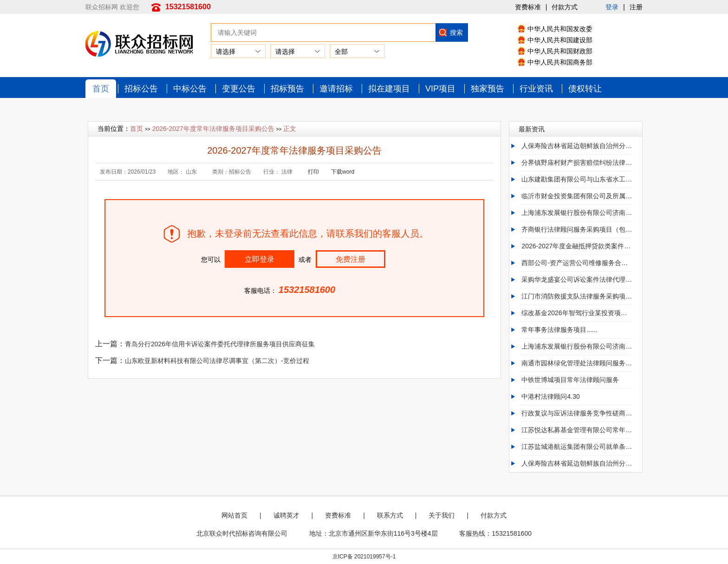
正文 (290, 129)
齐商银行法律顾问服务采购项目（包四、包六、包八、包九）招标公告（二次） (577, 229)
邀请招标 (336, 89)
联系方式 (390, 515)
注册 (636, 7)
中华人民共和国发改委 (560, 29)
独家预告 (487, 89)
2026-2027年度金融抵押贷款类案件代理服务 (577, 246)
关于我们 (442, 515)
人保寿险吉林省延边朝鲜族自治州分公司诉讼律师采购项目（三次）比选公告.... (577, 146)
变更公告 (239, 89)
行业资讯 (536, 89)
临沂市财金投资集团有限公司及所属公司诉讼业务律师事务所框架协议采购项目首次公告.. (577, 196)
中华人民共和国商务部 (560, 62)
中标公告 (190, 89)
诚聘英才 (286, 515)
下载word (343, 172)
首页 (101, 89)
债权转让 (585, 89)
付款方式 (565, 7)
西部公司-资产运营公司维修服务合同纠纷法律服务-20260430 (577, 263)
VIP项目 (440, 89)
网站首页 (234, 515)
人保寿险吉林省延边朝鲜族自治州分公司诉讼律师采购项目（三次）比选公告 (577, 463)
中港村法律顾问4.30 (550, 396)
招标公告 (141, 89)
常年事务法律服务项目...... (559, 330)
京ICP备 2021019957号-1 (364, 557)
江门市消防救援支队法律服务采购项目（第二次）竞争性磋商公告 (577, 296)
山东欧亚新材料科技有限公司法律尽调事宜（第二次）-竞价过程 (217, 361)
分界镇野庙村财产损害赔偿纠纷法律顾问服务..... (577, 162)
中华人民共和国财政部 (560, 51)
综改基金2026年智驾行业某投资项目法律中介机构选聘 (577, 313)
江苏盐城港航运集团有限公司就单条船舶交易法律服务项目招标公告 (577, 447)
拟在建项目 (389, 89)
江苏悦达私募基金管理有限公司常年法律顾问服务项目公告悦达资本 (577, 430)
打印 (313, 172)
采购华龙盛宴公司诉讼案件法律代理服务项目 (577, 279)
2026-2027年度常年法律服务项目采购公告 (213, 129)
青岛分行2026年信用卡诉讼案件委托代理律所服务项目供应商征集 (220, 344)
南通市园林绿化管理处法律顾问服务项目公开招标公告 (577, 363)
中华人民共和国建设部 (560, 40)
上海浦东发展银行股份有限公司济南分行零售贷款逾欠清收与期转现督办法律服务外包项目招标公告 (577, 346)
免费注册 (351, 259)
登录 (612, 7)
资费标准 (528, 7)
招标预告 (287, 89)
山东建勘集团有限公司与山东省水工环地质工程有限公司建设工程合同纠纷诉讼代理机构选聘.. (577, 179)
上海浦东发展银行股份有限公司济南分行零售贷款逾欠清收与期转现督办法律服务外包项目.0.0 (577, 213)
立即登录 (260, 259)
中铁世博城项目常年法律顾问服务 (570, 380)
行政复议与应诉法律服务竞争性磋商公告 (577, 413)
